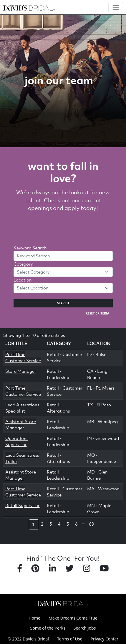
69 (92, 524)
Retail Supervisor (23, 505)
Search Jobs (85, 628)
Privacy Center (105, 639)
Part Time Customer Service (23, 357)
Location (23, 280)
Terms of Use (70, 639)
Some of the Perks (48, 628)
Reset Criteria (97, 313)
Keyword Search (30, 248)
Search (63, 303)
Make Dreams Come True (73, 618)
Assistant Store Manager (21, 424)
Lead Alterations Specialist (22, 408)
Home (34, 618)
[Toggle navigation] (116, 7)
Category (23, 264)
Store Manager (21, 371)
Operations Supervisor (17, 441)
